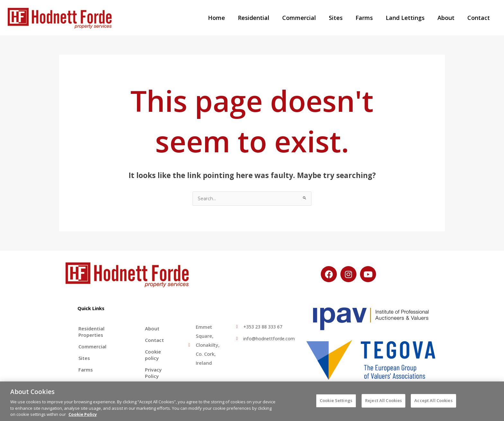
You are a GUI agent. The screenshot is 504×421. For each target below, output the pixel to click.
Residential (262, 18)
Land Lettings (408, 18)
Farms (369, 18)
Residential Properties (91, 332)
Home (226, 18)
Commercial (306, 18)
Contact (479, 18)
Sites (342, 18)
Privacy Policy (152, 373)
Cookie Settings (336, 404)
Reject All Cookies (383, 404)
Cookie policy (152, 355)
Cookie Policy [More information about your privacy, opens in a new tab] (83, 417)
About (448, 18)
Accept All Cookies (433, 404)
